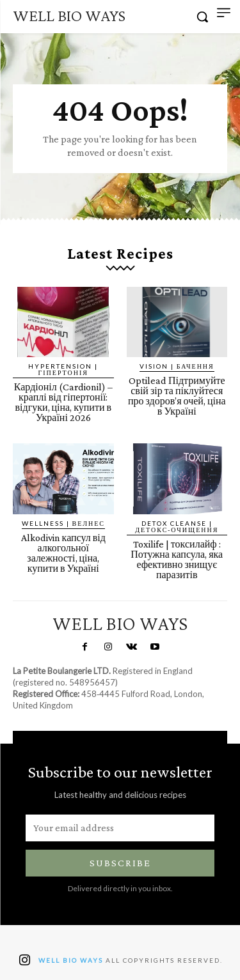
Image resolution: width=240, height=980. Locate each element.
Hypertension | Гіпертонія (63, 369)
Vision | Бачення (177, 366)
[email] (120, 828)
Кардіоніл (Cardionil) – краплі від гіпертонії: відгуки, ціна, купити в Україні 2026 (63, 402)
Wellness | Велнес (63, 523)
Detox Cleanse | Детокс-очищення (177, 526)
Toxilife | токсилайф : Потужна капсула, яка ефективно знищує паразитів (177, 559)
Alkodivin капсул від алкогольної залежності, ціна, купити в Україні (63, 553)
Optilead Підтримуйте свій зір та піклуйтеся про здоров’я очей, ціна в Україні (177, 396)
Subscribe (120, 863)
